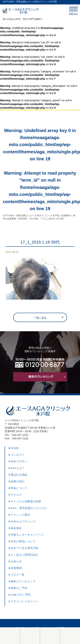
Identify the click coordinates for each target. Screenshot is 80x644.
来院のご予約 (19, 588)
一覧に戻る (40, 318)
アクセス (16, 495)
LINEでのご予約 (21, 595)
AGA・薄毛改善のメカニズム (29, 508)
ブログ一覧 (18, 575)
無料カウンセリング (23, 581)
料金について (19, 488)
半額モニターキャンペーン (27, 535)
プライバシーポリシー (25, 601)
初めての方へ (19, 461)
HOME (15, 448)
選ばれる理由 (19, 475)
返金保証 (16, 528)
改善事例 (16, 568)
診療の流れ (18, 481)
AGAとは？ (18, 468)
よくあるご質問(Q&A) (24, 555)
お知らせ (16, 561)
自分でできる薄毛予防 (25, 548)
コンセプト (18, 455)
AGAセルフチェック (23, 521)
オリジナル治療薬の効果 (26, 501)
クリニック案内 (20, 515)
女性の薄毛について (23, 541)
